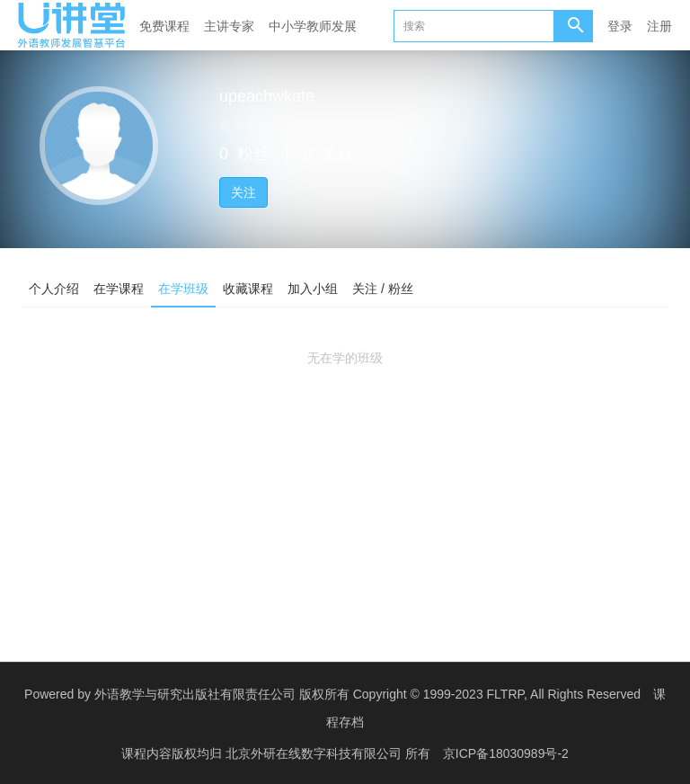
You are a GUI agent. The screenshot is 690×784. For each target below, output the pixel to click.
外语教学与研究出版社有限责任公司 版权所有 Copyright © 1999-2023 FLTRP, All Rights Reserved (367, 694)
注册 (659, 26)
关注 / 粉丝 (383, 289)
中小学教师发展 (313, 26)
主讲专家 (229, 26)
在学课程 (119, 289)
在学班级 (183, 289)
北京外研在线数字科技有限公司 (315, 753)
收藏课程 (248, 289)
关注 (243, 192)
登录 (620, 26)
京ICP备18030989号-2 (506, 753)
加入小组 (313, 289)
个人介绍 (54, 289)
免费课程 (164, 26)
